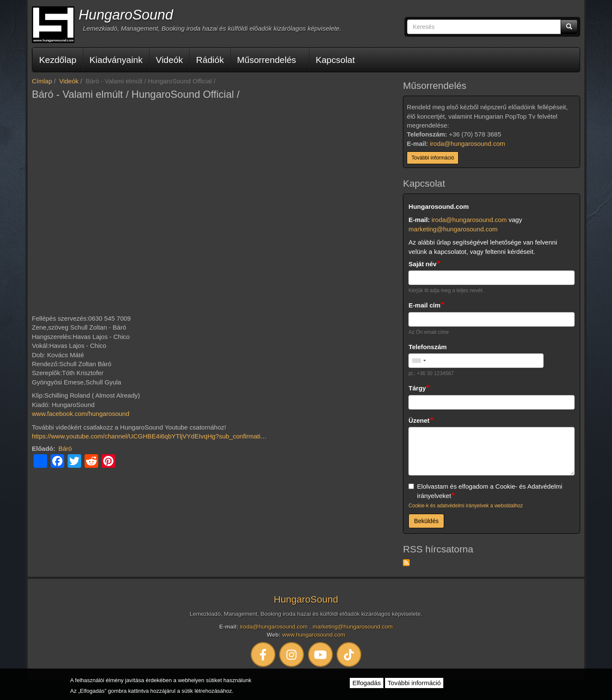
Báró (65, 448)
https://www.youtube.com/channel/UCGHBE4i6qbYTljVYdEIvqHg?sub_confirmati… (149, 436)
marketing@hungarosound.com (453, 229)
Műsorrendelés (267, 60)
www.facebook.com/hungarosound (81, 414)
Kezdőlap (58, 60)
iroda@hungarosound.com (468, 144)
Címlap (42, 81)
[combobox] (419, 361)
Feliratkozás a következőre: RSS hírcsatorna (406, 563)
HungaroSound (126, 15)
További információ (433, 158)
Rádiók (210, 60)
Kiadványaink (116, 60)
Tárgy (417, 388)
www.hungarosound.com (314, 635)
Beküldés (426, 521)
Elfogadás (367, 683)
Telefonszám (428, 347)
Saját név (422, 264)
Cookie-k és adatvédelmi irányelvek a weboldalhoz (466, 506)
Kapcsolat (335, 60)
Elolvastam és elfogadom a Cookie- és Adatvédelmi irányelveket (485, 491)
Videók (170, 60)
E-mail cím (424, 305)
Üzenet (419, 420)
